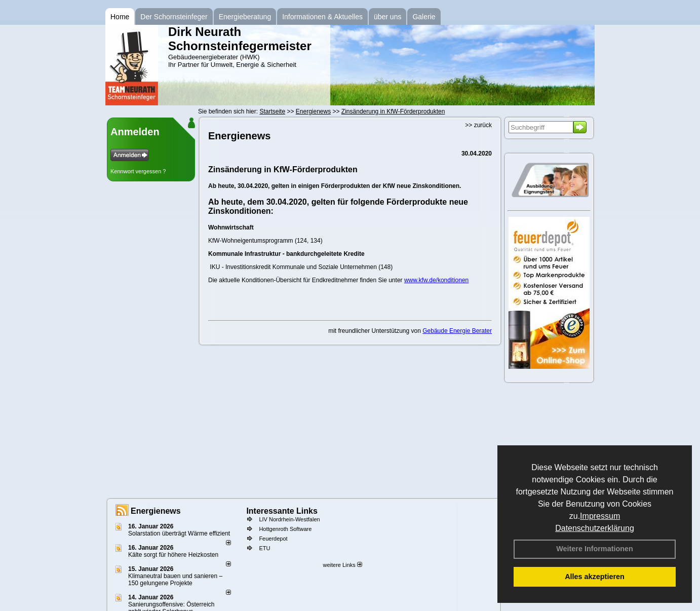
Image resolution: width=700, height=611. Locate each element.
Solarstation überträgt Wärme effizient (179, 533)
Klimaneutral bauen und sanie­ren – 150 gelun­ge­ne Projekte (175, 580)
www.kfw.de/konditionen (436, 280)
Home (120, 17)
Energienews (156, 511)
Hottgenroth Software (285, 529)
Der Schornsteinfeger (174, 17)
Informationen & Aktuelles (322, 17)
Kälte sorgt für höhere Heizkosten (174, 555)
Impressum (600, 516)
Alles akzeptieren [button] (595, 577)
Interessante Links (282, 511)
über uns (387, 17)
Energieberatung (245, 17)
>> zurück (478, 125)
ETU (264, 548)
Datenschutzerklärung (595, 528)
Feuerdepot (273, 539)
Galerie (424, 17)
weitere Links (342, 565)
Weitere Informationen (595, 549)
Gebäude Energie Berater (457, 331)
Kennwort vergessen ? (138, 171)
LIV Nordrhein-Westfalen (289, 519)
